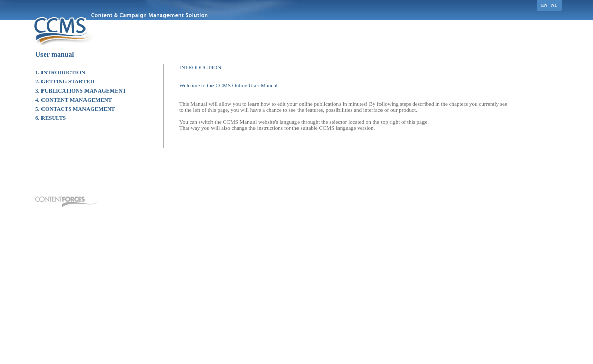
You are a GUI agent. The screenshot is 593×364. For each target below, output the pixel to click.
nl (554, 5)
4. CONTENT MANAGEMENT (74, 100)
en (545, 5)
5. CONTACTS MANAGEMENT (75, 109)
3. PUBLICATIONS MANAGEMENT (81, 90)
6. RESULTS (51, 118)
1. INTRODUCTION (60, 72)
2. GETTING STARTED (65, 81)
